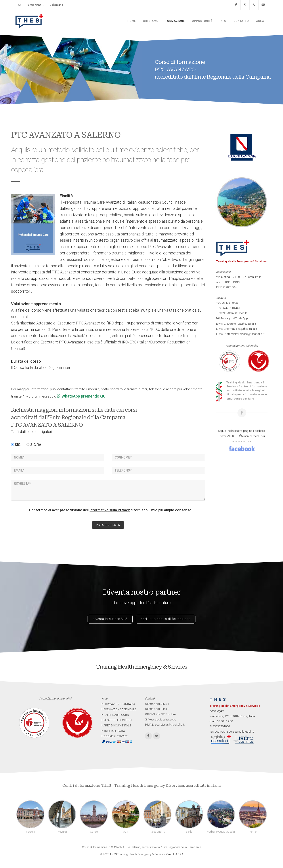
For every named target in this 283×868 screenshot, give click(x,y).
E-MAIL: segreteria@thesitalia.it (236, 324)
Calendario (56, 5)
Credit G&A (175, 854)
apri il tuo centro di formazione (166, 619)
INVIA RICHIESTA (108, 525)
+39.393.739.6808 (227, 313)
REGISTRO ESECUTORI (117, 720)
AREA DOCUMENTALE (116, 725)
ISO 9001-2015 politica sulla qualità (232, 732)
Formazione (35, 5)
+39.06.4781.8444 (227, 308)
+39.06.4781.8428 (227, 303)
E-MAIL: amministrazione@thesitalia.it (240, 334)
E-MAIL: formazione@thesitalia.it (237, 329)
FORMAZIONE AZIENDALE (119, 709)
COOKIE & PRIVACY (115, 736)
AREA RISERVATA (113, 731)
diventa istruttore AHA (110, 619)
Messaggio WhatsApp (232, 318)
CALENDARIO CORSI (116, 715)
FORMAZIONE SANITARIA (118, 704)
